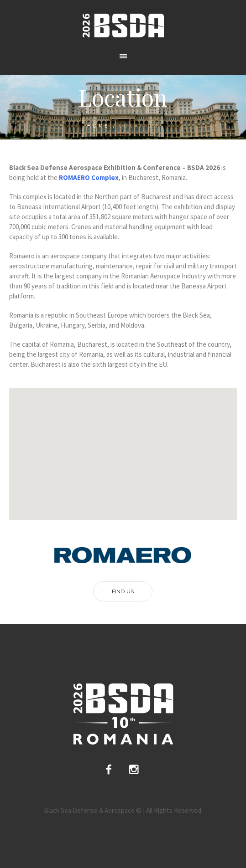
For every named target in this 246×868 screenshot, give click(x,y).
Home (98, 126)
